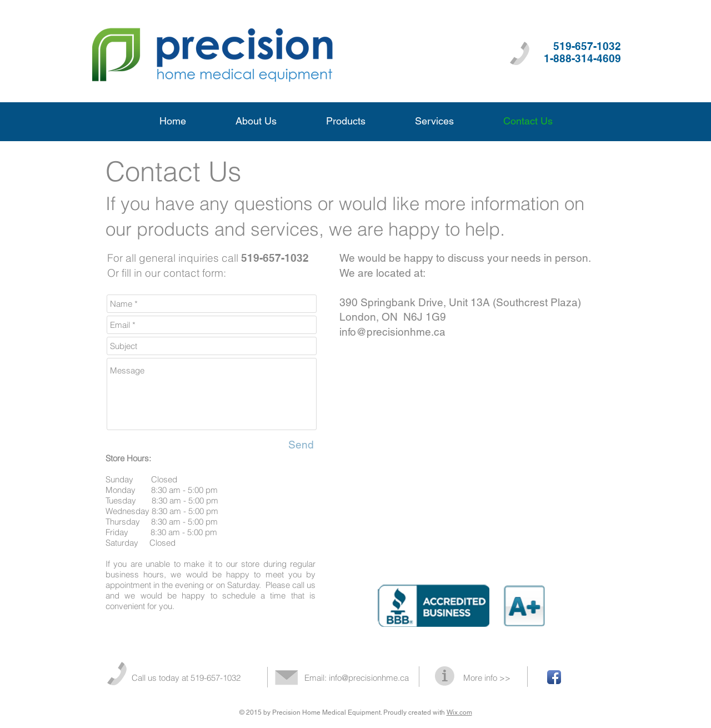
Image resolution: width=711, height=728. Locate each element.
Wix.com (459, 712)
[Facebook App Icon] (554, 677)
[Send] (301, 445)
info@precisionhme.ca (392, 332)
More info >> (487, 678)
